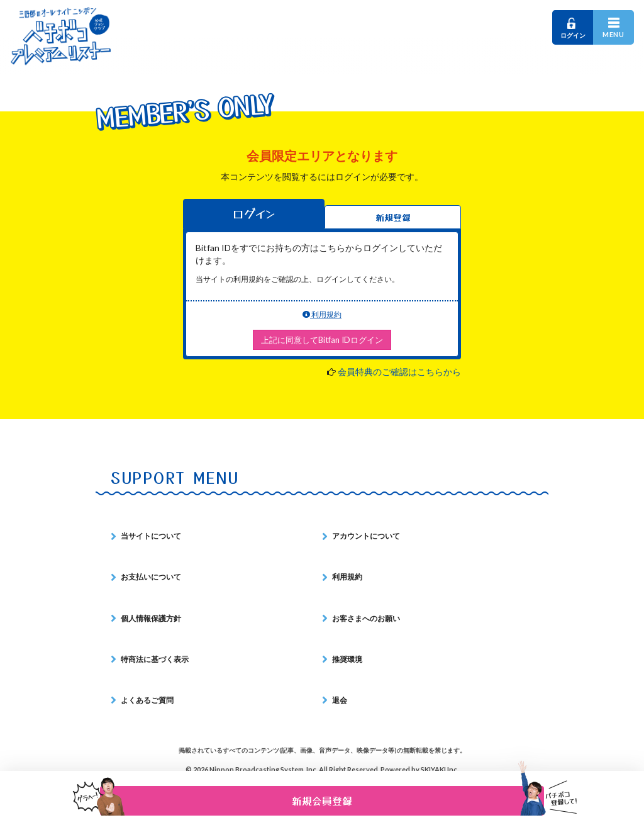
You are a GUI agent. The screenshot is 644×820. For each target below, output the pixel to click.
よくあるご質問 (147, 700)
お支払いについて (151, 577)
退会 (340, 700)
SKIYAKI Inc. (440, 769)
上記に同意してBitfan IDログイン (322, 340)
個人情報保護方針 (151, 618)
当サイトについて (151, 536)
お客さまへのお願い (366, 618)
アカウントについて (366, 536)
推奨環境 (347, 659)
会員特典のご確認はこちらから (399, 372)
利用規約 (322, 314)
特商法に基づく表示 (155, 659)
